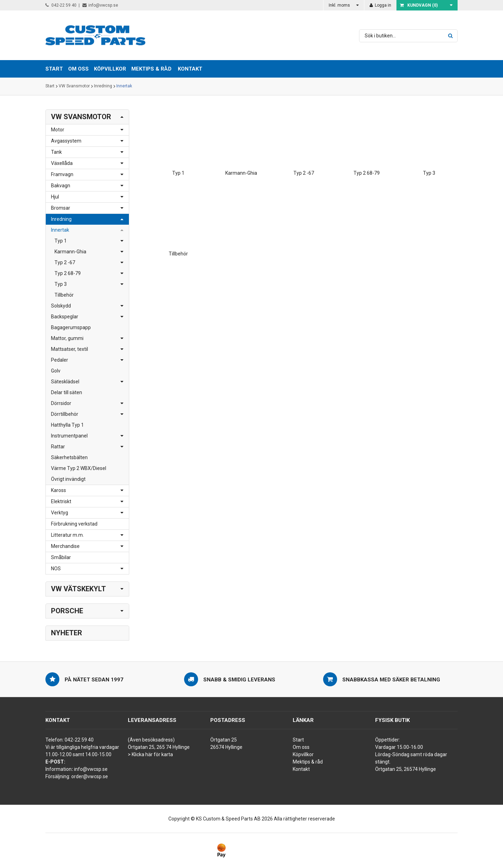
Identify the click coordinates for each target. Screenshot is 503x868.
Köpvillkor (303, 754)
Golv (56, 371)
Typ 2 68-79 (68, 273)
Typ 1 (61, 241)
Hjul (55, 197)
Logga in (380, 5)
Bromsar (61, 208)
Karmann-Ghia (70, 252)
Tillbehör (64, 295)
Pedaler (60, 360)
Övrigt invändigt (68, 479)
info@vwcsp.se (100, 5)
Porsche (67, 611)
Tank (56, 152)
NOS (56, 569)
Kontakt (190, 69)
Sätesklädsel (65, 382)
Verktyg (60, 513)
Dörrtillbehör (65, 414)
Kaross (59, 490)
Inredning (103, 86)
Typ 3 (61, 284)
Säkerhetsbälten (69, 457)
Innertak (124, 86)
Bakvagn (61, 186)
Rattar (58, 447)
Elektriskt (61, 501)
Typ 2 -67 (65, 262)
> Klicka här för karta (150, 754)
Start (50, 86)
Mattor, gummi (67, 338)
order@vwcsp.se (90, 776)
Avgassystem (66, 141)
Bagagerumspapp (71, 327)
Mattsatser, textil (70, 349)
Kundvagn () (419, 5)
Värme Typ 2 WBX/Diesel (79, 468)
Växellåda (62, 163)
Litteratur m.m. (67, 535)
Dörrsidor (61, 403)
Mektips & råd (308, 762)
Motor (58, 130)
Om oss (301, 747)
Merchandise (65, 546)
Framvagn (62, 174)
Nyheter (67, 633)
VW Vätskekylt (78, 589)
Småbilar (61, 557)
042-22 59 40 (61, 5)
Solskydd (61, 306)
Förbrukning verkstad (74, 524)
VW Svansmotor (74, 86)
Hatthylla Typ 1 (67, 425)
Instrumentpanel (69, 436)
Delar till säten (67, 392)
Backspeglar (65, 317)
